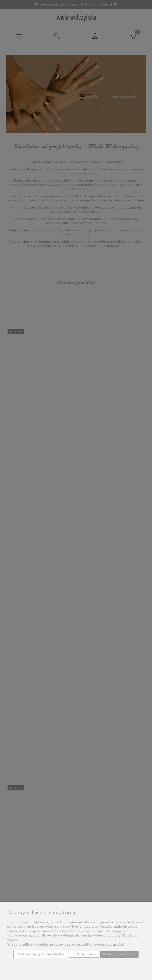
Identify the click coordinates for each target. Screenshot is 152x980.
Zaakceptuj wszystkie (119, 954)
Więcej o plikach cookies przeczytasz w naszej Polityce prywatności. (66, 944)
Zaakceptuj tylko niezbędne (41, 954)
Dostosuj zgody (84, 954)
